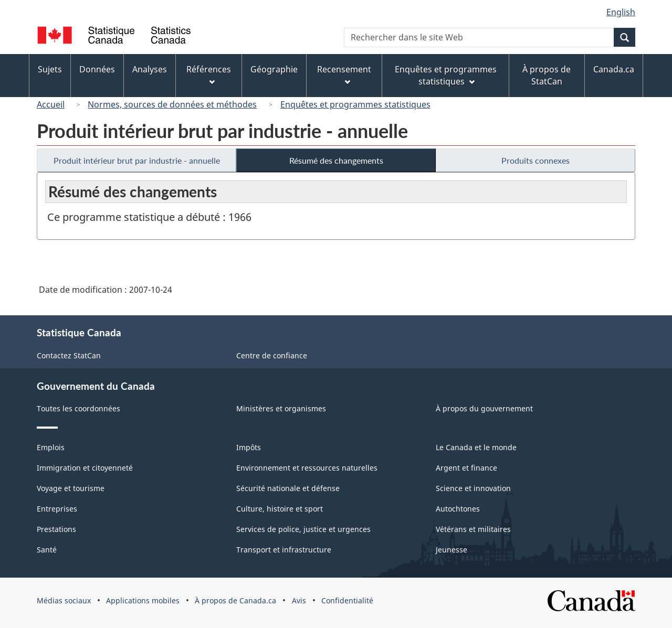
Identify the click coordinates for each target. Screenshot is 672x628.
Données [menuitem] (97, 69)
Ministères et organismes (281, 408)
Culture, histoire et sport (280, 509)
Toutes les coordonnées (78, 408)
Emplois (51, 447)
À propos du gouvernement (484, 408)
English (621, 12)
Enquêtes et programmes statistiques (355, 104)
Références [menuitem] (209, 74)
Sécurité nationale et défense (288, 488)
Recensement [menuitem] (344, 74)
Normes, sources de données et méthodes (172, 104)
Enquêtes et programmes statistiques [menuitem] (446, 75)
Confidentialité (347, 600)
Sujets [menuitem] (50, 69)
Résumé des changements (336, 160)
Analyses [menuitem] (150, 69)
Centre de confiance (272, 355)
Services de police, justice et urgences (303, 529)
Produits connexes (535, 160)
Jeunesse (451, 550)
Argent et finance (466, 468)
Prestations (56, 529)
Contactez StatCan (69, 355)
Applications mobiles (143, 600)
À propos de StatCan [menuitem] (547, 75)
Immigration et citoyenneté (85, 468)
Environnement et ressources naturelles (307, 468)
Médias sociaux (64, 600)
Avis (299, 600)
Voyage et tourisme (71, 488)
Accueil (51, 104)
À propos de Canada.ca (235, 600)
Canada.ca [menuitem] (614, 69)
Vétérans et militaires (473, 529)
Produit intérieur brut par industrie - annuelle (137, 160)
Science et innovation (473, 488)
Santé (47, 550)
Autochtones (458, 509)
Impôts (249, 447)
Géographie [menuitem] (274, 69)
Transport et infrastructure (284, 550)
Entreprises (57, 509)
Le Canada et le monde (476, 447)
